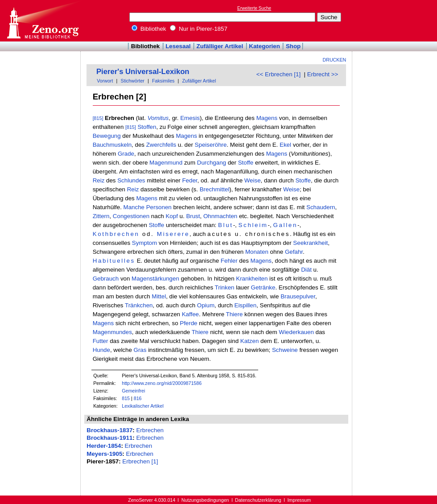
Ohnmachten (220, 216)
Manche (134, 207)
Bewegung (107, 136)
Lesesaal (178, 46)
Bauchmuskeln (112, 145)
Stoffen (147, 127)
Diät (306, 270)
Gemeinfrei (133, 391)
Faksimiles (163, 81)
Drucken (335, 60)
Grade (126, 154)
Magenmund (166, 163)
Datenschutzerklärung (258, 500)
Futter (101, 341)
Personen (159, 207)
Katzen (250, 341)
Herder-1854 (104, 446)
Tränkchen (139, 305)
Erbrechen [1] (140, 461)
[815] (98, 118)
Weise (253, 180)
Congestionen (131, 216)
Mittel (159, 296)
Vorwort (105, 81)
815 (126, 398)
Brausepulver (298, 296)
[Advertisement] (396, 21)
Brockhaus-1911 (109, 438)
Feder (190, 180)
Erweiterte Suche (254, 8)
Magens (267, 118)
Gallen (285, 225)
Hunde (101, 350)
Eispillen (246, 305)
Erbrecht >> (323, 74)
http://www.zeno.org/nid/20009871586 (162, 383)
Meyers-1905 (104, 454)
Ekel (285, 145)
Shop (293, 46)
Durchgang (212, 163)
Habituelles (114, 261)
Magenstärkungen (155, 279)
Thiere (235, 314)
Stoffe (246, 163)
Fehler (229, 261)
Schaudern (321, 207)
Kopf (171, 216)
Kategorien (264, 46)
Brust (193, 216)
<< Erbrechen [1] (278, 74)
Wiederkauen (296, 332)
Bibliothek (149, 29)
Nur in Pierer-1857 (199, 29)
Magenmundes (112, 332)
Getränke (263, 287)
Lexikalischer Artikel (143, 406)
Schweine (285, 350)
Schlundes (131, 180)
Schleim (253, 225)
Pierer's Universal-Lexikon (143, 72)
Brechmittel (215, 189)
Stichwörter (133, 81)
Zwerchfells (161, 145)
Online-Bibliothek (42, 21)
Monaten (257, 252)
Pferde (188, 323)
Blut (226, 225)
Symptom (144, 243)
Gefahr (294, 252)
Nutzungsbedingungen (205, 500)
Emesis (190, 118)
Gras (140, 350)
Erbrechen (150, 430)
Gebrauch (106, 279)
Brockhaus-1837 (109, 430)
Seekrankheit (310, 243)
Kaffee (190, 314)
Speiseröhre (211, 145)
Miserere (173, 234)
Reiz (99, 180)
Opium (206, 305)
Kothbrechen (116, 234)
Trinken (225, 287)
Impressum (299, 500)
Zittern (101, 216)
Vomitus (158, 118)
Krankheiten (252, 279)
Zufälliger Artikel (220, 46)
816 (138, 398)
